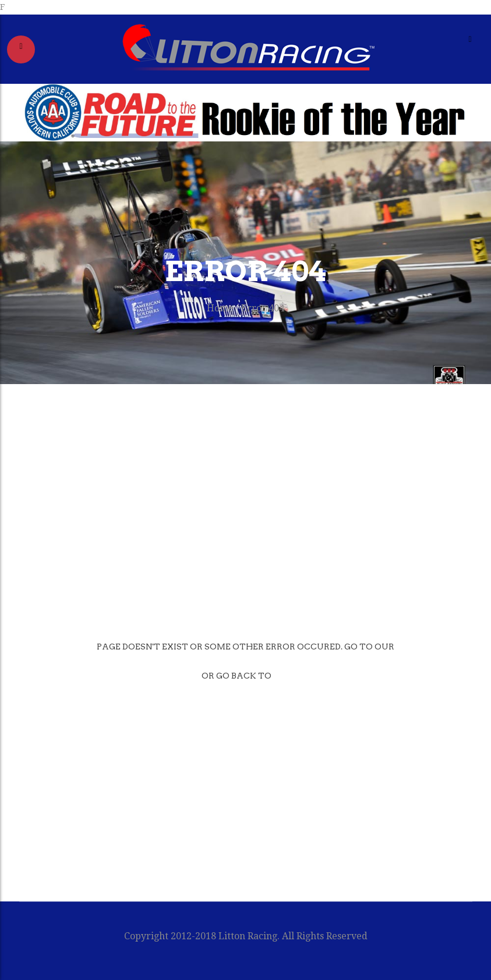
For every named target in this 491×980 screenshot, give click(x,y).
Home (220, 308)
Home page (152, 676)
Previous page (330, 676)
